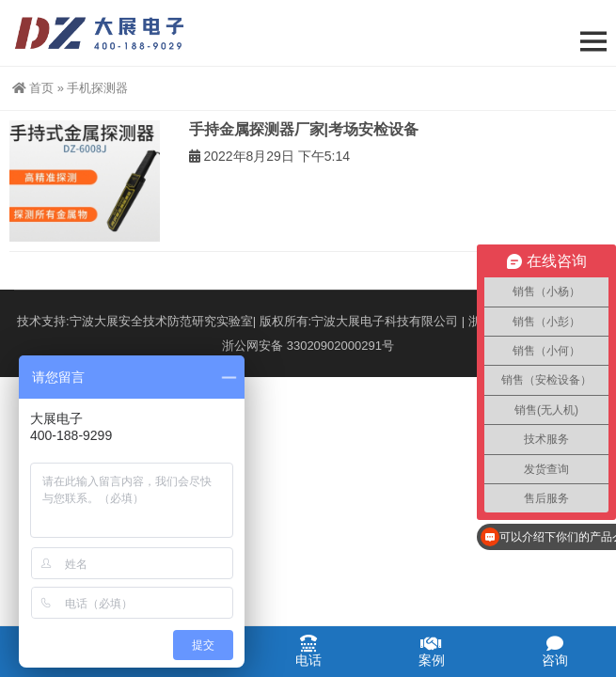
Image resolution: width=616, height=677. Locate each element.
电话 (308, 651)
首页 (33, 88)
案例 (431, 651)
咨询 (554, 651)
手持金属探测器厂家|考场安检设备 (304, 129)
